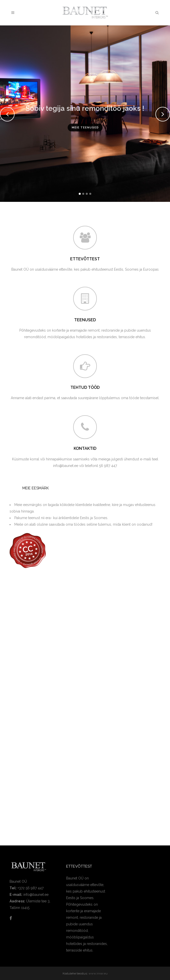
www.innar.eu (98, 973)
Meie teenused (85, 130)
